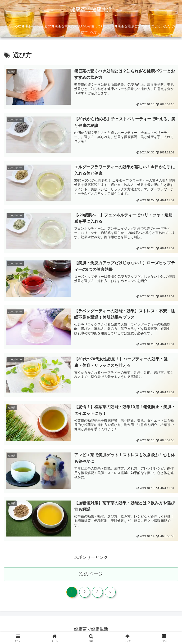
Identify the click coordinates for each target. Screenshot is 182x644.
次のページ (91, 575)
